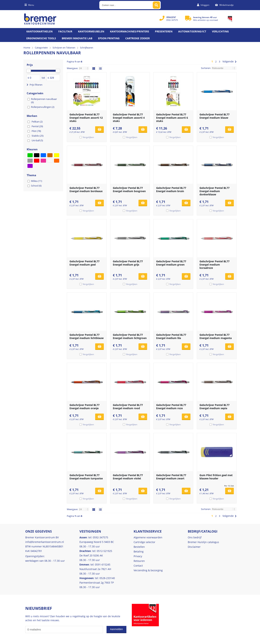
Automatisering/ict (192, 31)
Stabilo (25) (38, 136)
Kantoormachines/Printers (130, 31)
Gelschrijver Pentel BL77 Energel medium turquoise (86, 477)
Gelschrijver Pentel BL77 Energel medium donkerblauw (214, 191)
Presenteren (164, 31)
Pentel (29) (37, 126)
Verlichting (220, 31)
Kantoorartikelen (39, 31)
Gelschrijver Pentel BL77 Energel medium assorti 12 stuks (86, 118)
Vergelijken (88, 137)
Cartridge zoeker (137, 38)
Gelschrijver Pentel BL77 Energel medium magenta (216, 336)
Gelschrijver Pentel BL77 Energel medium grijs (128, 263)
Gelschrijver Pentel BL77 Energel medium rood (128, 407)
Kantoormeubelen (91, 31)
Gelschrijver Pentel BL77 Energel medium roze (171, 407)
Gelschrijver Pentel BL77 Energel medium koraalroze (214, 265)
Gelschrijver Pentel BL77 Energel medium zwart (171, 477)
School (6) (36, 186)
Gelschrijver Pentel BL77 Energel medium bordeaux (86, 189)
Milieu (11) (37, 181)
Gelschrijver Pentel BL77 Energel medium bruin (171, 189)
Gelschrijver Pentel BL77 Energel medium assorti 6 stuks (172, 118)
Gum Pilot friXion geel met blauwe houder (216, 477)
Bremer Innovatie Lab (77, 38)
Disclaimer (194, 547)
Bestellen (139, 547)
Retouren (139, 561)
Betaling (139, 551)
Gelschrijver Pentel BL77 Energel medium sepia (214, 407)
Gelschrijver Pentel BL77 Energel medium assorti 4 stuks (129, 118)
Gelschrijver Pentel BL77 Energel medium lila (171, 336)
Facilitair (65, 31)
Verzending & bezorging (148, 570)
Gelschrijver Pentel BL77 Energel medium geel (84, 263)
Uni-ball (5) (37, 140)
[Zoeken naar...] (156, 5)
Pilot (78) (36, 131)
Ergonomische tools (41, 38)
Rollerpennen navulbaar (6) (44, 101)
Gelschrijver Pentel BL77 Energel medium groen (171, 263)
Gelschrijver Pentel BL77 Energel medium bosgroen (129, 189)
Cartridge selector (144, 542)
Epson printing (109, 38)
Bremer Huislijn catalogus (203, 542)
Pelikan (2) (37, 122)
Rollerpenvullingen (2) (43, 107)
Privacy (138, 556)
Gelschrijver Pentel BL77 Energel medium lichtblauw (87, 336)
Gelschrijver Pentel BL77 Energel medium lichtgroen (130, 336)
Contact (138, 566)
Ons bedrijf (195, 537)
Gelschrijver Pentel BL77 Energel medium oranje (84, 407)
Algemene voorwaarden (148, 537)
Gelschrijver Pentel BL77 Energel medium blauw (214, 116)
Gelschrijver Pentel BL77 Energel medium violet (128, 477)
